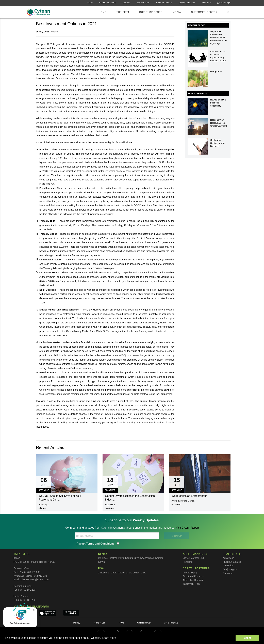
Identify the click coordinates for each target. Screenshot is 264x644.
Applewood (228, 558)
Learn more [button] (109, 638)
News (90, 3)
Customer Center (204, 12)
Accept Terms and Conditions (96, 544)
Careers (126, 3)
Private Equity (190, 573)
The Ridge (228, 566)
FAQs (121, 623)
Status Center (143, 3)
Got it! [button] (247, 638)
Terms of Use (99, 623)
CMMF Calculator (187, 3)
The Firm (123, 12)
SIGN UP (177, 536)
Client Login (224, 3)
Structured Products (193, 576)
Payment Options (164, 3)
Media (177, 12)
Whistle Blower (144, 623)
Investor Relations (108, 3)
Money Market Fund (193, 558)
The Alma (228, 573)
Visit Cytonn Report (187, 528)
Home (103, 12)
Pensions (188, 562)
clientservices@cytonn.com (35, 579)
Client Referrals (171, 623)
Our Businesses (151, 12)
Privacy (77, 623)
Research (206, 3)
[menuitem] (105, 12)
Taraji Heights (230, 569)
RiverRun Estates (232, 562)
